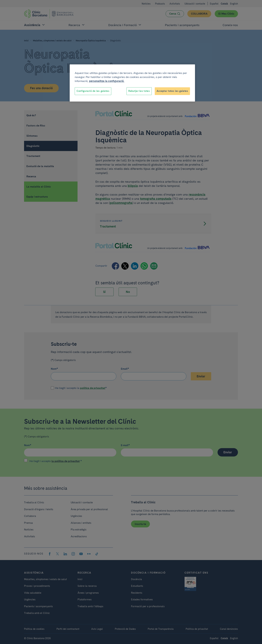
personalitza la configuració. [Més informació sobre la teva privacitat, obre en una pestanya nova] (107, 81)
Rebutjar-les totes (139, 91)
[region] (132, 83)
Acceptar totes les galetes (172, 91)
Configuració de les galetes (93, 91)
